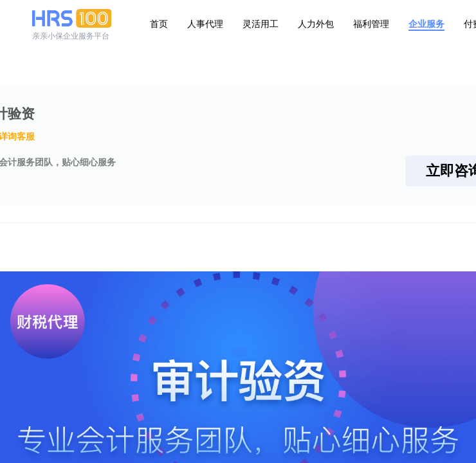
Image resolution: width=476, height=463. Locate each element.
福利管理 (371, 24)
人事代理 (205, 24)
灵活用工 (261, 24)
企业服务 (426, 24)
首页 (159, 24)
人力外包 (316, 24)
